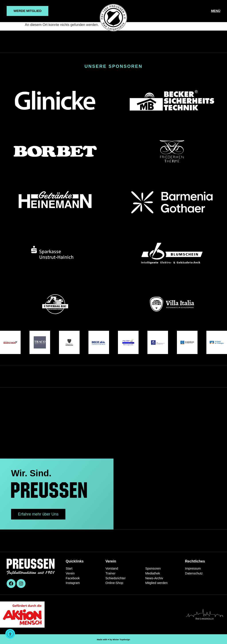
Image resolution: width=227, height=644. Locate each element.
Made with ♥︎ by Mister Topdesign (113, 639)
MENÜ (216, 11)
